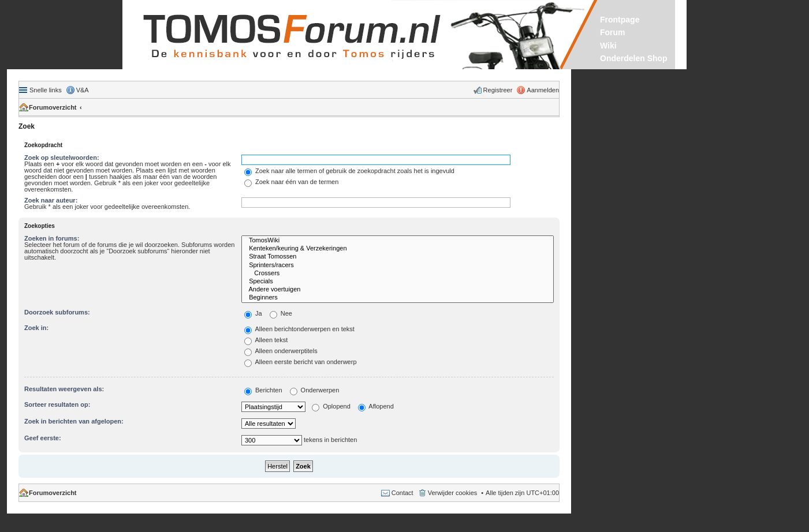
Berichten (263, 390)
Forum (613, 32)
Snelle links (46, 90)
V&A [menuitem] (83, 90)
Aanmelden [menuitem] (543, 90)
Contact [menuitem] (402, 493)
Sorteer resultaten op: (57, 404)
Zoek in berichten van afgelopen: (74, 421)
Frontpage (620, 20)
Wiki (608, 46)
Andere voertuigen (398, 290)
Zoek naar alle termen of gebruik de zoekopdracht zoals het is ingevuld (349, 171)
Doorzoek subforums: (57, 312)
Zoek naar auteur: (51, 200)
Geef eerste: (43, 438)
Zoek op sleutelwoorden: (62, 158)
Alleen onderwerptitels (281, 351)
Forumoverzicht (53, 107)
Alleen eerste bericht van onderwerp (301, 362)
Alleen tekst (266, 340)
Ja (253, 313)
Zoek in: (36, 328)
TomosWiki (398, 241)
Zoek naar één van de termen (291, 182)
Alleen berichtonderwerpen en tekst (299, 329)
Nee (281, 313)
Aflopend (376, 406)
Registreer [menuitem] (498, 90)
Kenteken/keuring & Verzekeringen (398, 249)
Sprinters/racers (398, 265)
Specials (398, 282)
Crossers (398, 274)
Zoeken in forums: (52, 238)
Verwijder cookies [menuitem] (453, 493)
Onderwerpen (315, 390)
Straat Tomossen (398, 257)
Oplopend (331, 406)
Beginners (398, 298)
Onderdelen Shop (634, 58)
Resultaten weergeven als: (64, 389)
